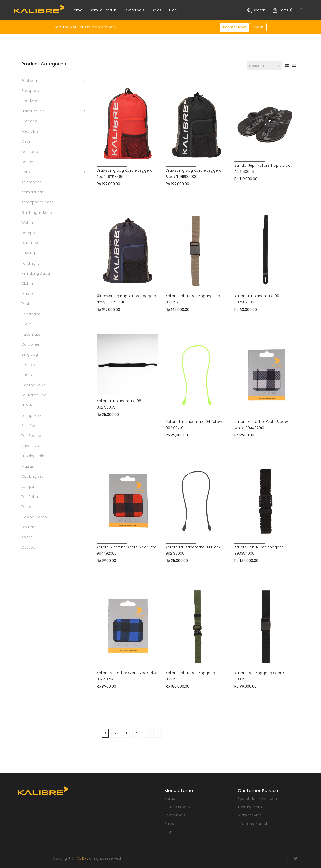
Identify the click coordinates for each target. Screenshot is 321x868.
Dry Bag (28, 527)
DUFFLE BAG (31, 243)
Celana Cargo (34, 517)
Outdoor (29, 547)
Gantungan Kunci (37, 213)
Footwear (30, 81)
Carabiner (30, 344)
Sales (169, 824)
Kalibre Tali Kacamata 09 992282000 (257, 299)
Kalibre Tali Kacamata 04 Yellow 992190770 (194, 425)
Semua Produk (177, 807)
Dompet (29, 233)
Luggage (29, 121)
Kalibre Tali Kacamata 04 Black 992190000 (193, 550)
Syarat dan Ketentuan (257, 799)
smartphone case (38, 202)
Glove (27, 324)
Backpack (30, 91)
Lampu (28, 486)
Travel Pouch (33, 111)
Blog (168, 832)
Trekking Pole (33, 456)
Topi (25, 304)
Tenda (27, 507)
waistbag (30, 152)
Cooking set (32, 476)
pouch (27, 162)
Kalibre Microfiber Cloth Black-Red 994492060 (127, 550)
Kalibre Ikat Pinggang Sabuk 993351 (259, 676)
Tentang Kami (250, 807)
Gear (26, 141)
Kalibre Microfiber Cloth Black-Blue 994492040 (127, 676)
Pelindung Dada (36, 273)
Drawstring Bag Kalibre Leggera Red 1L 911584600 (125, 173)
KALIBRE (82, 858)
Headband (31, 314)
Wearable (30, 131)
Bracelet (29, 365)
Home (170, 799)
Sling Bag (30, 354)
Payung (28, 253)
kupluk (27, 405)
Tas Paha (30, 497)
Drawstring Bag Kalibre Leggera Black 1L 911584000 (194, 173)
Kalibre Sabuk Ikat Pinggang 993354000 (259, 550)
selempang (32, 182)
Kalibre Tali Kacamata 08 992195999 (119, 404)
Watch (27, 223)
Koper (27, 537)
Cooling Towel (34, 385)
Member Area (250, 815)
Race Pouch (32, 446)
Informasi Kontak (253, 824)
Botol (26, 172)
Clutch (27, 284)
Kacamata (31, 334)
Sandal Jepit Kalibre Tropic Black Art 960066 (263, 168)
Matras (28, 466)
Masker (28, 294)
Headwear (30, 101)
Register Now (234, 27)
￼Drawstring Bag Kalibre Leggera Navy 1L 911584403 (126, 299)
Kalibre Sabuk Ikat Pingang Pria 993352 (193, 299)
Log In (258, 27)
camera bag (33, 192)
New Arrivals (175, 815)
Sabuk (27, 375)
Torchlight (30, 263)
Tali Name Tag (34, 395)
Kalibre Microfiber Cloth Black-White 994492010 (261, 425)
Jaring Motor (33, 416)
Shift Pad (29, 426)
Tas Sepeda (32, 436)
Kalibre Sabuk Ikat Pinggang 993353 (190, 676)
